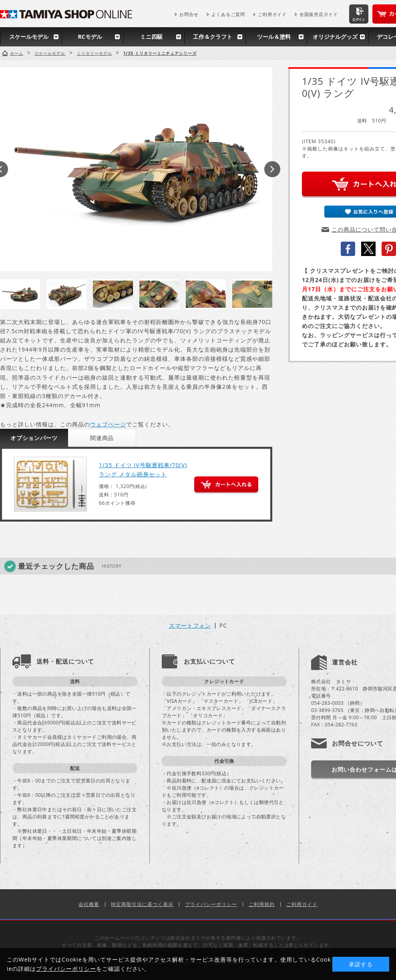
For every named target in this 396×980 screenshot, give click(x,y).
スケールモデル (29, 37)
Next (272, 169)
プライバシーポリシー (211, 904)
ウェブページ (108, 424)
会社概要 (89, 904)
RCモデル (90, 37)
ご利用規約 (262, 904)
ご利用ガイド (272, 14)
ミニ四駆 (151, 37)
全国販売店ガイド (319, 14)
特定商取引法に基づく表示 (142, 904)
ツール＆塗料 (274, 37)
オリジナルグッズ (335, 37)
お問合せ (189, 14)
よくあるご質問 (228, 14)
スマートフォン (190, 626)
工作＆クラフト (213, 37)
